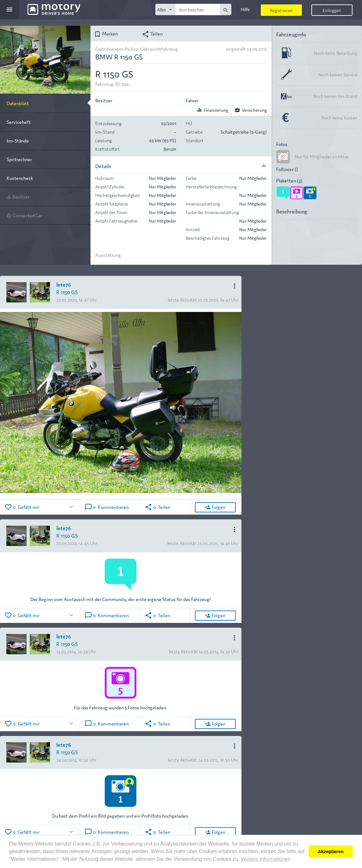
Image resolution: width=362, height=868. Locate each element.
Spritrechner (19, 159)
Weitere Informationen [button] (266, 859)
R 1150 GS (67, 292)
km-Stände (18, 140)
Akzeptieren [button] (331, 852)
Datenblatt (18, 103)
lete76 (64, 284)
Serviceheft (19, 122)
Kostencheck (20, 178)
